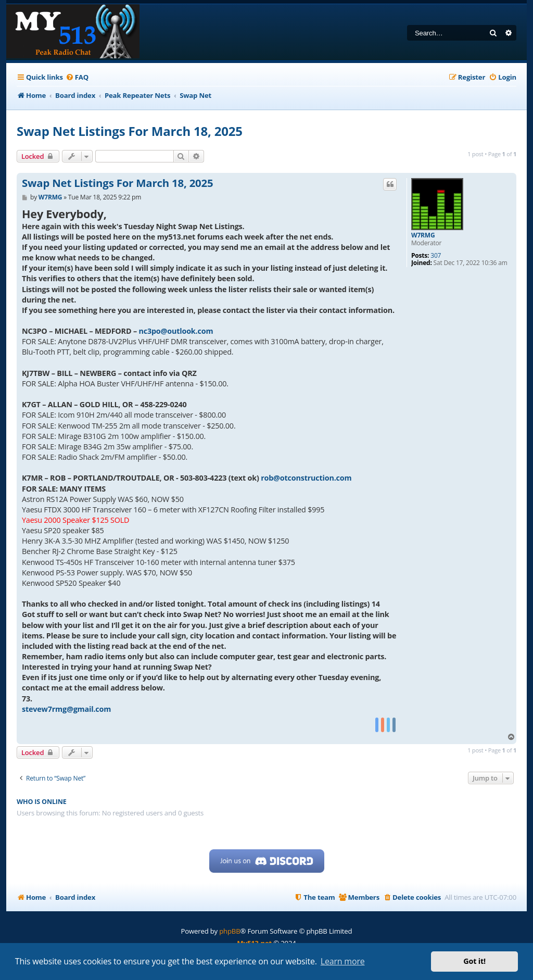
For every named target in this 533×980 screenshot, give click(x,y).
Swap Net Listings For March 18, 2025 (130, 131)
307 (436, 256)
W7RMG (423, 235)
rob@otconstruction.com (306, 478)
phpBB (230, 931)
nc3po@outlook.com (176, 331)
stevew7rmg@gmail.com (66, 709)
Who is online (42, 802)
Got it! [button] (474, 961)
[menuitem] (77, 77)
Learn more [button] (343, 961)
